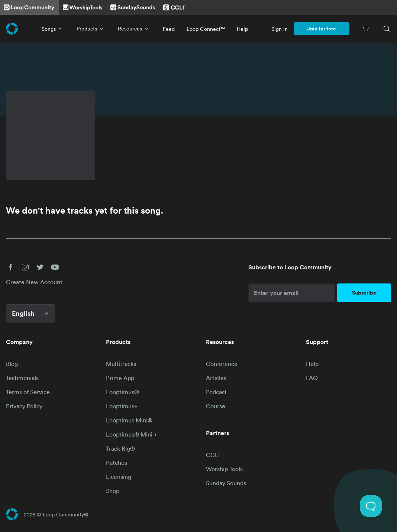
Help (242, 29)
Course (216, 406)
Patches (117, 463)
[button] (10, 267)
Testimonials (22, 378)
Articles (216, 378)
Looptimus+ (122, 406)
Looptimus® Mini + (132, 434)
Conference (222, 364)
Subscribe (364, 293)
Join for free (322, 29)
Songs (53, 29)
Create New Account (34, 282)
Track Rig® (120, 448)
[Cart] (366, 29)
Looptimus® (122, 392)
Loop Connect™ (206, 29)
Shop (113, 491)
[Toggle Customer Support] (371, 506)
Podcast (216, 392)
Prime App (120, 378)
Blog (12, 364)
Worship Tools (224, 469)
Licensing (119, 477)
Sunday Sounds (226, 483)
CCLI (213, 455)
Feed (169, 29)
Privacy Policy (24, 406)
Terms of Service (28, 392)
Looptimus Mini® (129, 420)
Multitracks (121, 364)
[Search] (387, 29)
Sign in (280, 29)
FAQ (312, 378)
